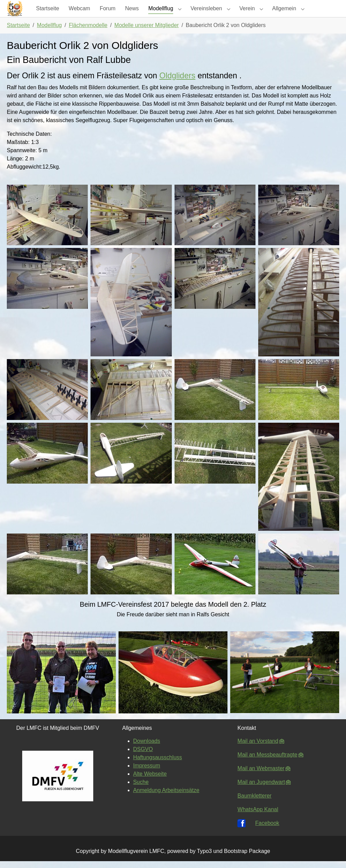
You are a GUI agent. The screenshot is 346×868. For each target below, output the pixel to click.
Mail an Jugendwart (261, 789)
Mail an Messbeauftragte (267, 761)
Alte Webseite (150, 781)
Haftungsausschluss (158, 764)
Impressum (147, 772)
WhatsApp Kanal (258, 816)
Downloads (147, 748)
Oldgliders (177, 82)
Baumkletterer (254, 803)
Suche (141, 789)
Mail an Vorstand (258, 748)
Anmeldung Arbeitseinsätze (166, 797)
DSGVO (143, 756)
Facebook (267, 830)
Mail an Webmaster (261, 775)
